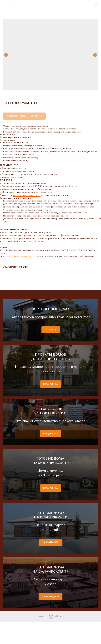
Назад (9, 5)
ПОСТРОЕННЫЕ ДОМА (50, 315)
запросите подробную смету (27, 195)
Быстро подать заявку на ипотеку (19, 257)
